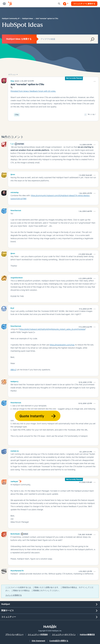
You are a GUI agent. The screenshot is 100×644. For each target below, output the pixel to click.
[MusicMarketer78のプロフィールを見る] (17, 570)
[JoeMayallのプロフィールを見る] (14, 481)
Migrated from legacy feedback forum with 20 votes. (33, 91)
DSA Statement (38, 641)
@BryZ (13, 370)
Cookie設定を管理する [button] (59, 641)
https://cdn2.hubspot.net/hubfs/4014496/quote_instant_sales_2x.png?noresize (52, 329)
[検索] (67, 39)
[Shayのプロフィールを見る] (12, 81)
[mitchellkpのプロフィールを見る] (15, 192)
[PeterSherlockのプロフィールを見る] (16, 210)
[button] (95, 81)
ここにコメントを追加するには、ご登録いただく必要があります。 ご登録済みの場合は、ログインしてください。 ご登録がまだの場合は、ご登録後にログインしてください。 (49, 589)
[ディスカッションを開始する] (66, 4)
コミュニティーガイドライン (64, 635)
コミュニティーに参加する (84, 4)
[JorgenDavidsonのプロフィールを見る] (17, 277)
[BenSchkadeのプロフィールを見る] (15, 534)
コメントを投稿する (14, 595)
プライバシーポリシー (14, 635)
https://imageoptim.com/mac (62, 345)
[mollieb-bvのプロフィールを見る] (15, 451)
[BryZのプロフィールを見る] (12, 308)
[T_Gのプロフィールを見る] (12, 144)
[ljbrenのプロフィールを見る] (13, 174)
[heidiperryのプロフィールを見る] (14, 381)
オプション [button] (12, 75)
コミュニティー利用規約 (38, 635)
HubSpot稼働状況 (87, 635)
